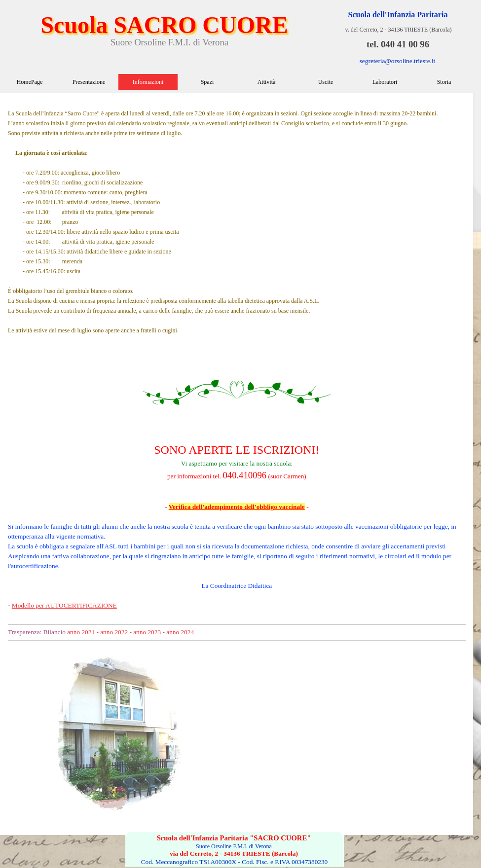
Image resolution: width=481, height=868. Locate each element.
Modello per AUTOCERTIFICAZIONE (64, 605)
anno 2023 (147, 632)
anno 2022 (114, 632)
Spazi (207, 82)
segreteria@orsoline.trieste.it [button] (398, 61)
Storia (444, 82)
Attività (267, 82)
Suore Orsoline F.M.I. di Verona (169, 42)
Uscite (326, 82)
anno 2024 (180, 632)
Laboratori (385, 82)
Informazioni (148, 82)
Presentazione (89, 82)
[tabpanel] (237, 370)
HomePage (30, 82)
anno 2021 (81, 632)
